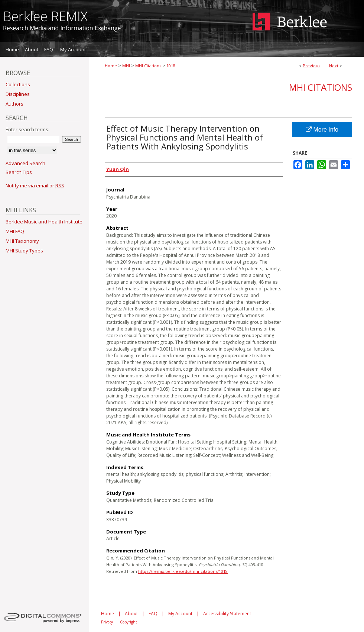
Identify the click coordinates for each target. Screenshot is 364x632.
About (131, 614)
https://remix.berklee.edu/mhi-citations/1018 (183, 571)
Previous (311, 66)
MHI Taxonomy (22, 241)
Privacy (107, 622)
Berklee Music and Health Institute (44, 222)
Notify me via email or (35, 186)
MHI (126, 66)
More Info (322, 130)
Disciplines (18, 94)
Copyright (129, 622)
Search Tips (19, 172)
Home (111, 66)
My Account (180, 614)
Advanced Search (25, 163)
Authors (14, 104)
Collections (18, 84)
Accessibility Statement (227, 614)
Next (334, 66)
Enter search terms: (27, 129)
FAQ (153, 614)
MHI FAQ (15, 231)
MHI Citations (148, 66)
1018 (171, 66)
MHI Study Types (24, 251)
